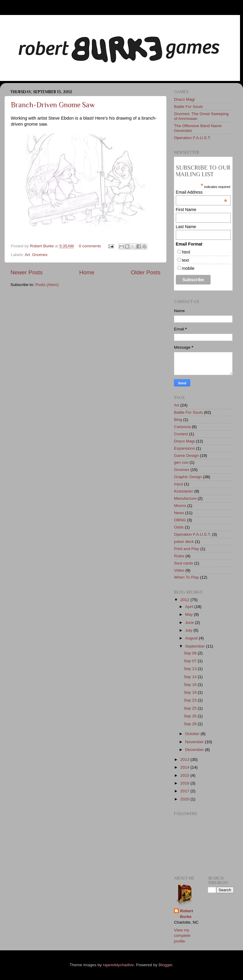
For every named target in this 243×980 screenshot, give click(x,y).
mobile (188, 268)
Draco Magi (184, 99)
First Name (186, 210)
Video (179, 570)
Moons (180, 506)
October (193, 734)
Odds (179, 527)
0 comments (90, 246)
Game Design (186, 456)
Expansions (184, 448)
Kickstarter (184, 491)
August (192, 638)
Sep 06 (191, 653)
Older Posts (146, 272)
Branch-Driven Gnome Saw (53, 105)
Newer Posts (27, 272)
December (195, 750)
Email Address (202, 192)
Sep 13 (191, 669)
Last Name (186, 227)
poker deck (184, 542)
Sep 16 (191, 685)
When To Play (186, 577)
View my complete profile (182, 936)
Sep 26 (191, 716)
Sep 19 (191, 692)
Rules (179, 556)
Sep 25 (191, 708)
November (195, 742)
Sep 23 (191, 700)
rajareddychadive (118, 965)
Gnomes (40, 255)
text (186, 260)
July (189, 630)
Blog (178, 420)
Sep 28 (191, 724)
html (186, 252)
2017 (185, 791)
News (179, 513)
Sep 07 (191, 661)
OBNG (180, 520)
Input (178, 484)
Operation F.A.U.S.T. (192, 138)
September (196, 646)
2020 (185, 799)
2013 (185, 760)
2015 (185, 775)
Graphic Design (188, 477)
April (190, 607)
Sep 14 (191, 677)
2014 (185, 767)
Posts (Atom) (47, 285)
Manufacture (185, 498)
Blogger (165, 965)
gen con (181, 462)
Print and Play (187, 549)
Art (27, 255)
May (189, 614)
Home (87, 272)
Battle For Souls (188, 107)
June (190, 623)
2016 (185, 783)
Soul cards (184, 563)
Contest (181, 434)
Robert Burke (42, 246)
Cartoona (182, 427)
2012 (185, 600)
